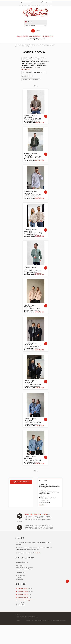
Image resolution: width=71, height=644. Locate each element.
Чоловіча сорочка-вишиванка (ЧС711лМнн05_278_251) (33, 307)
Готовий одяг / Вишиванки (28, 45)
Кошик (35, 31)
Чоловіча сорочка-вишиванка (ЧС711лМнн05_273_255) (33, 231)
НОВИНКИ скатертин (45, 502)
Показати (25, 80)
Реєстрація (49, 5)
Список (31, 76)
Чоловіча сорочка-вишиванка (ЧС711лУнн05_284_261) (33, 421)
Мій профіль (22, 5)
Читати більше (26, 69)
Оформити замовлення (34, 5)
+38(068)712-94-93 (22, 36)
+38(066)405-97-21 (48, 36)
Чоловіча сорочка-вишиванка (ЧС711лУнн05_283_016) (33, 345)
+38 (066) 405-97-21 (23, 597)
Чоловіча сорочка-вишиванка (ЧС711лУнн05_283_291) (33, 383)
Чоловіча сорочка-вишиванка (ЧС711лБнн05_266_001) (33, 193)
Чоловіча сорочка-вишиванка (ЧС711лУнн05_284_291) (33, 458)
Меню (30, 22)
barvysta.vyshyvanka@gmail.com (26, 600)
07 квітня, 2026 (43, 485)
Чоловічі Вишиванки (42, 45)
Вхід (43, 5)
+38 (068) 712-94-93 (23, 589)
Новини (43, 481)
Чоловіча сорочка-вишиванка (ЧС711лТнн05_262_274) (33, 269)
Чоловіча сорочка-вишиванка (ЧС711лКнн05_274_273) (33, 117)
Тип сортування (27, 72)
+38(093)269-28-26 (35, 36)
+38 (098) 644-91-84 (23, 594)
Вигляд (24, 76)
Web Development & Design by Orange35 (27, 617)
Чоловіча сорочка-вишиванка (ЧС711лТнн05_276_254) (33, 155)
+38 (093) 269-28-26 (45, 528)
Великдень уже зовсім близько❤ (48, 498)
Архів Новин (42, 505)
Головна (18, 45)
